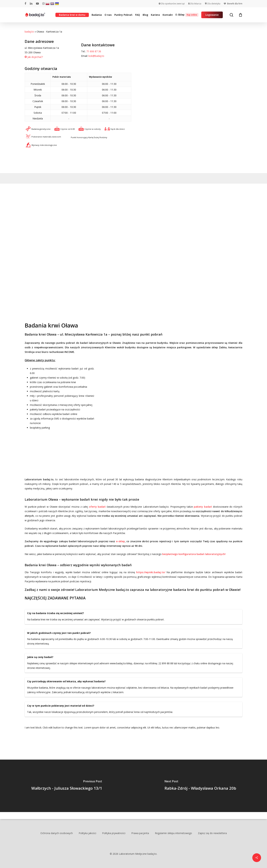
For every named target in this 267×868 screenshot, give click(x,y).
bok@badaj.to (96, 56)
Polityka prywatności (114, 833)
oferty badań (97, 507)
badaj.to (29, 32)
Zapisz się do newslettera (212, 833)
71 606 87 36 (94, 51)
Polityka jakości (87, 833)
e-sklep (120, 541)
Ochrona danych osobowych (57, 833)
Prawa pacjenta (140, 833)
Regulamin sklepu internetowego (173, 833)
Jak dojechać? (34, 57)
